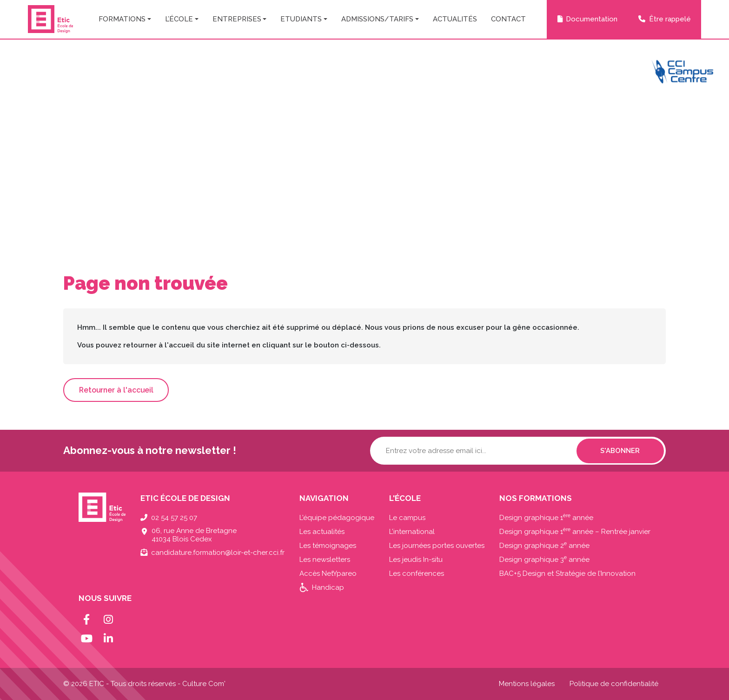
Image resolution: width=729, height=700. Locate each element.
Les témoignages (328, 546)
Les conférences (417, 573)
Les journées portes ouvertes (437, 546)
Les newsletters (325, 560)
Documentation (592, 19)
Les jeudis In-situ (416, 560)
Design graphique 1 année (546, 518)
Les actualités (322, 532)
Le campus (407, 518)
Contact (508, 19)
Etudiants (301, 19)
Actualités (455, 19)
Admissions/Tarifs (377, 19)
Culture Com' (204, 684)
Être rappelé (670, 19)
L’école (179, 19)
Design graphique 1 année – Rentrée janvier (575, 532)
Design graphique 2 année (544, 546)
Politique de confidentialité (614, 684)
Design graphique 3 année (544, 560)
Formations (122, 19)
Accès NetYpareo (328, 573)
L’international (412, 532)
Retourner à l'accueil (116, 390)
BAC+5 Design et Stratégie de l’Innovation (567, 573)
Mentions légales (527, 684)
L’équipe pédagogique (337, 518)
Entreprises (237, 19)
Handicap (328, 587)
